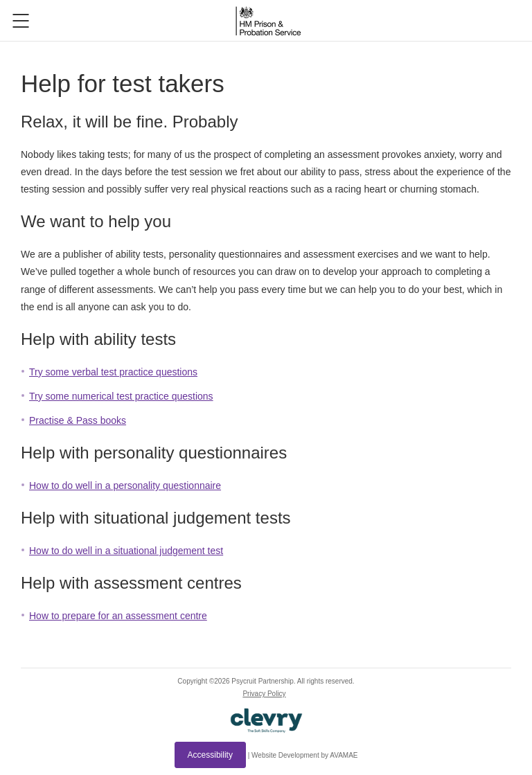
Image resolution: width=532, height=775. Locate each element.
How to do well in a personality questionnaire (125, 486)
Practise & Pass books (78, 420)
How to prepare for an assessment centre (118, 616)
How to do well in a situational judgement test (126, 551)
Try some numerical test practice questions (121, 396)
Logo (268, 21)
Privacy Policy (264, 694)
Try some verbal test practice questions (113, 372)
